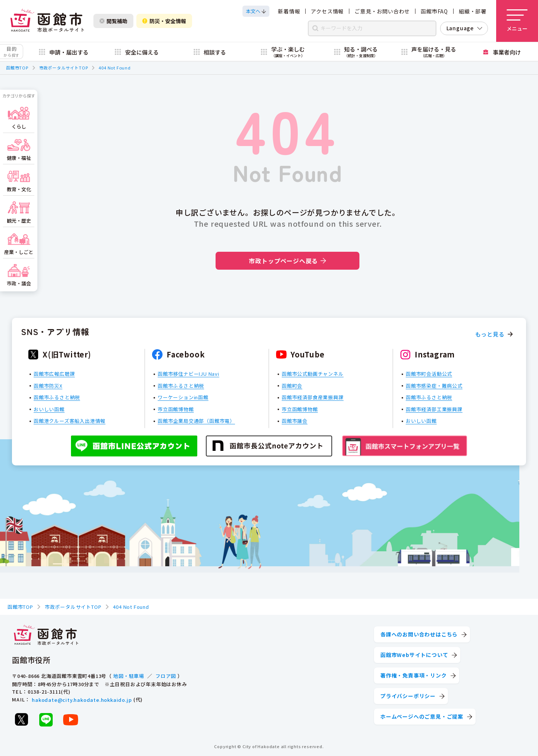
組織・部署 (473, 11)
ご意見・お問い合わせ (382, 11)
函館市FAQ (434, 11)
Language (460, 28)
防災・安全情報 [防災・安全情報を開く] (164, 21)
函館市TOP (17, 68)
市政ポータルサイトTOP (64, 68)
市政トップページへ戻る (287, 261)
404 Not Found (115, 68)
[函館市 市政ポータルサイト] (47, 21)
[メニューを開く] (517, 21)
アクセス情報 (327, 11)
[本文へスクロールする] (256, 11)
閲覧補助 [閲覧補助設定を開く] (113, 21)
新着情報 (289, 11)
